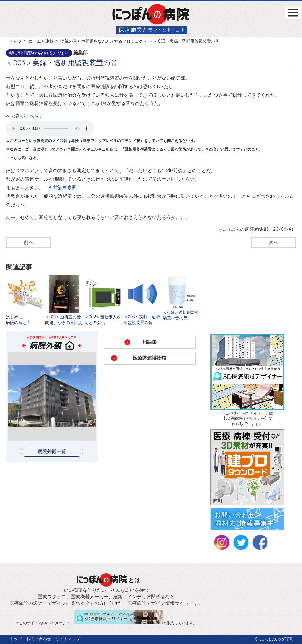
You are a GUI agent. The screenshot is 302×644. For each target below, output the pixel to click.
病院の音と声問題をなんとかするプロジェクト (104, 41)
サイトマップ (68, 639)
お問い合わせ (39, 639)
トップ (16, 41)
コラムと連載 (41, 41)
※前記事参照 (63, 187)
